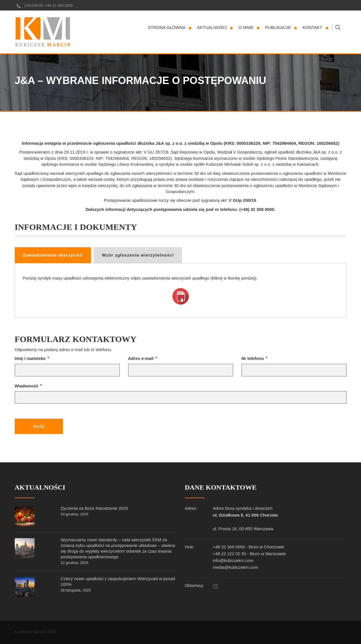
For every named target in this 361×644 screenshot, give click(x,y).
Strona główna (167, 27)
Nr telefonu (255, 358)
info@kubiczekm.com (233, 560)
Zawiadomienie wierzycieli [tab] (53, 255)
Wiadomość (28, 386)
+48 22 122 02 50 (230, 554)
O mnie (246, 27)
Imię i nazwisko (32, 358)
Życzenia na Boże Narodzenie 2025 (94, 508)
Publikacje (278, 27)
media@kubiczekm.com (236, 567)
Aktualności (212, 27)
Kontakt (313, 27)
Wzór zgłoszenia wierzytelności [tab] (138, 255)
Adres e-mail (143, 358)
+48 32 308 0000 (59, 6)
